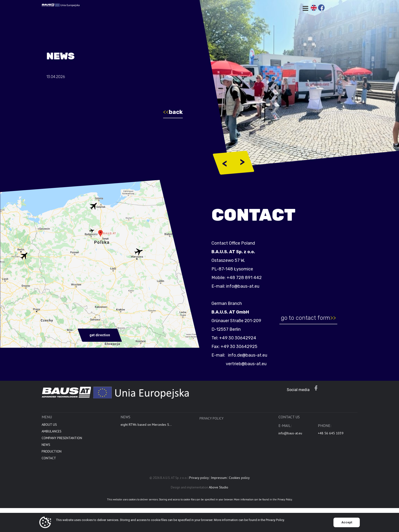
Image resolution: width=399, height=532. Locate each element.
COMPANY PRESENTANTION (62, 440)
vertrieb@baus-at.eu (249, 364)
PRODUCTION (52, 454)
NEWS (46, 447)
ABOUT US (49, 427)
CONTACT (49, 460)
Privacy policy (211, 421)
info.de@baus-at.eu (249, 355)
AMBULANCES (52, 434)
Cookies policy (239, 480)
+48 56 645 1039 (331, 436)
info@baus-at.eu (245, 286)
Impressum (219, 480)
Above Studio (219, 490)
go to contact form (310, 318)
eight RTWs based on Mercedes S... (146, 427)
